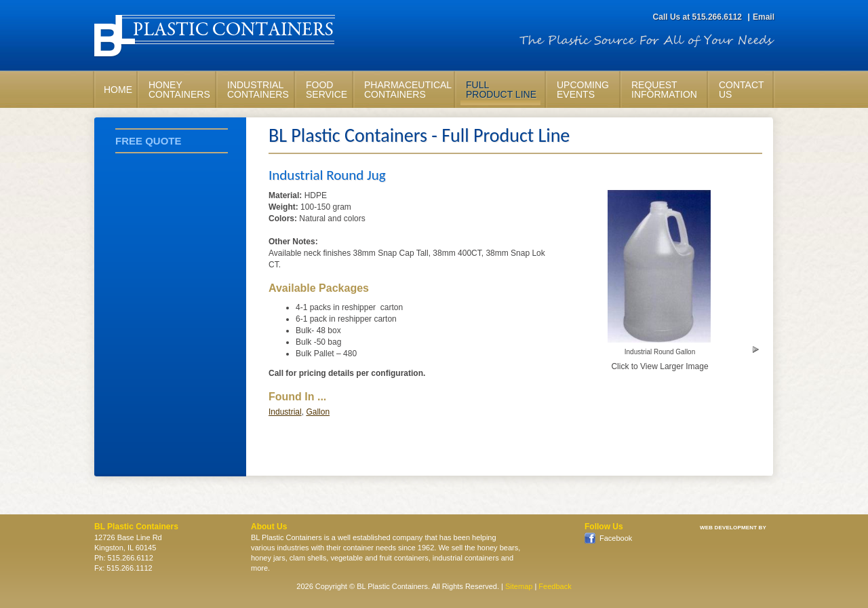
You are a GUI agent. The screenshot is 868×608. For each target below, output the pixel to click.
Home (118, 90)
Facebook (615, 538)
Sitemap (519, 586)
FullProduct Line (501, 90)
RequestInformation (664, 90)
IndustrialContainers (258, 90)
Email (764, 17)
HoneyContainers (179, 90)
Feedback (555, 586)
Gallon (318, 412)
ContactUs (742, 90)
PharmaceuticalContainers (407, 90)
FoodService (327, 90)
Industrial (285, 412)
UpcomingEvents (583, 90)
